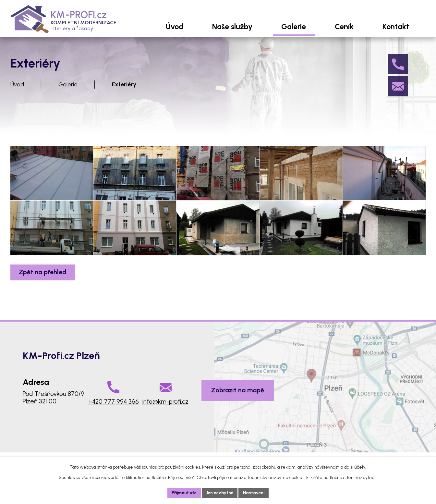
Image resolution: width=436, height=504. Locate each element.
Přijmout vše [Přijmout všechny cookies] (183, 492)
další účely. (355, 467)
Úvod (17, 91)
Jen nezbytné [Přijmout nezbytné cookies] (220, 492)
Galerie (68, 91)
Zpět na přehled (44, 301)
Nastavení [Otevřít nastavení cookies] (256, 492)
